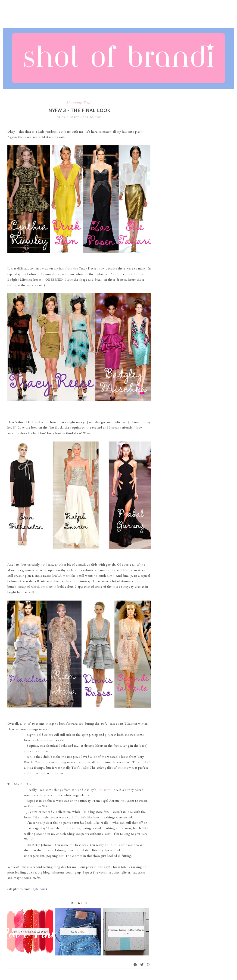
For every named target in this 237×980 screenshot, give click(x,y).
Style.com (39, 889)
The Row (104, 790)
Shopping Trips (79, 102)
